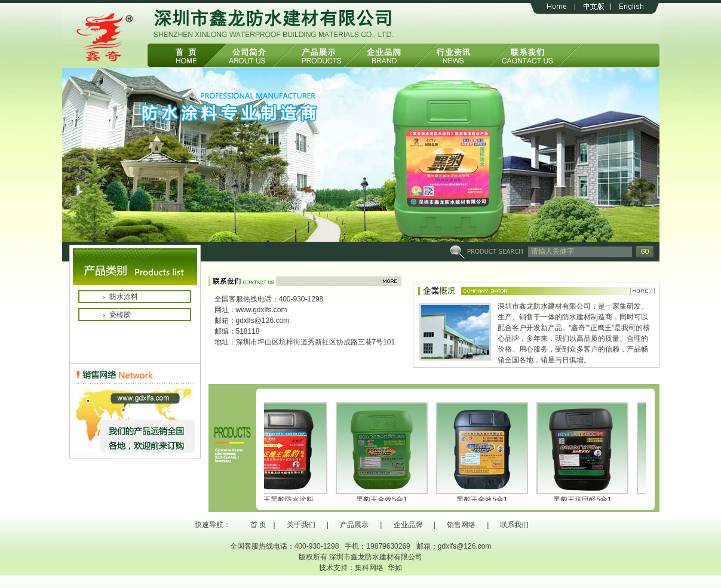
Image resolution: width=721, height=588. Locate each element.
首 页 (258, 525)
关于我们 (301, 525)
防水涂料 (124, 297)
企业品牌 (408, 525)
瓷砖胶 (120, 315)
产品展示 (354, 525)
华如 (395, 568)
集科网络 (369, 568)
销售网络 (461, 525)
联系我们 (514, 525)
